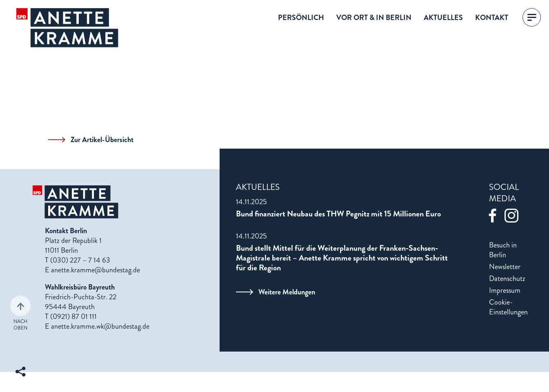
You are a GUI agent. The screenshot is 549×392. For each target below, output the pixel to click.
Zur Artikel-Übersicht (91, 140)
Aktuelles (443, 18)
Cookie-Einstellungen (508, 307)
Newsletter (505, 267)
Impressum (505, 290)
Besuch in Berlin (503, 250)
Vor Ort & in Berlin (374, 18)
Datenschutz (507, 278)
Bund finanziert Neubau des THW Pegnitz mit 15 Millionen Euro (338, 214)
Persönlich (301, 18)
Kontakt (492, 18)
